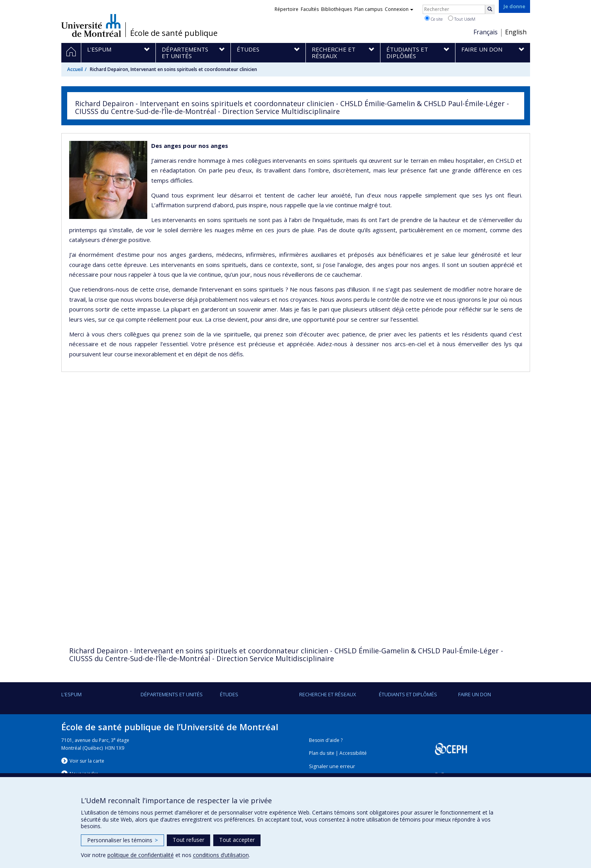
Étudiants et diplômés (408, 694)
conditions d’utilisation (221, 855)
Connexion (399, 9)
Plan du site (322, 753)
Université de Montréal (91, 25)
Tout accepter (237, 840)
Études (229, 694)
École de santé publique (174, 33)
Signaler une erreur (332, 766)
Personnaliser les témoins (122, 840)
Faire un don (475, 694)
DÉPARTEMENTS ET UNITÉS (172, 694)
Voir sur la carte (87, 761)
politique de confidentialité (141, 855)
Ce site (434, 19)
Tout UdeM (462, 19)
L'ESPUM (71, 694)
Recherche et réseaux (328, 694)
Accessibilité (353, 753)
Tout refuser (188, 840)
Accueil (75, 69)
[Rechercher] (490, 9)
